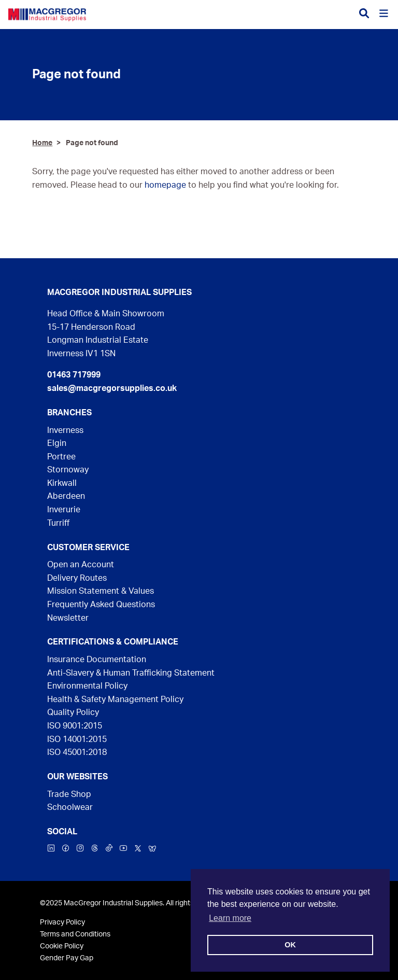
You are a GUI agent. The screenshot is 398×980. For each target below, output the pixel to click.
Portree (61, 457)
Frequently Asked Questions (101, 605)
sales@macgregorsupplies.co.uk (112, 388)
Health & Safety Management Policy (115, 699)
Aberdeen (66, 496)
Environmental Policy (87, 686)
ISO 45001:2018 (77, 752)
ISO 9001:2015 (75, 726)
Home (42, 143)
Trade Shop (69, 794)
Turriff (58, 523)
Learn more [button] (230, 918)
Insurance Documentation (97, 660)
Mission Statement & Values (101, 591)
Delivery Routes (77, 578)
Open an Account (81, 565)
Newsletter (68, 618)
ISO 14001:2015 (77, 739)
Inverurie (64, 510)
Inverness (65, 430)
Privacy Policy (62, 922)
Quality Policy (73, 712)
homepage (165, 185)
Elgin (57, 443)
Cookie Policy (62, 946)
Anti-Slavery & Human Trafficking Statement (131, 673)
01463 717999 (74, 375)
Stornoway (68, 470)
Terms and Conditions (75, 934)
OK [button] (290, 945)
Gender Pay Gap (67, 958)
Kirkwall (62, 483)
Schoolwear (70, 807)
